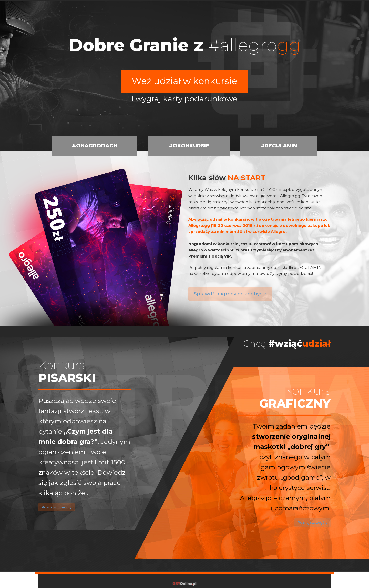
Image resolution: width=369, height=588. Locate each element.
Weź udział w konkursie (184, 81)
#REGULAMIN (279, 146)
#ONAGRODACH (95, 146)
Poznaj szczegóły (61, 509)
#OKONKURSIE (189, 146)
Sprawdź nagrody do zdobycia (239, 297)
